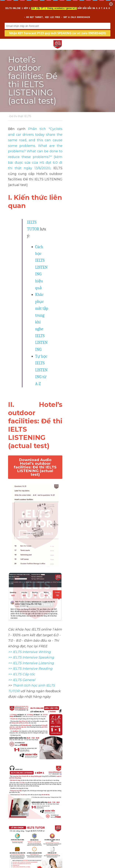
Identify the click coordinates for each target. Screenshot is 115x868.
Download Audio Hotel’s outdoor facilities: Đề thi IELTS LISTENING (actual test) (57, 255)
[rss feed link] (105, 865)
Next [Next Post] (63, 832)
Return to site (18, 865)
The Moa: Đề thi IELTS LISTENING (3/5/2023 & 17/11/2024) (78, 846)
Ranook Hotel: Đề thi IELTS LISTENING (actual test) (31, 843)
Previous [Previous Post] (14, 832)
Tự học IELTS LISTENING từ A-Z (62, 202)
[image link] (58, 44)
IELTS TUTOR (38, 164)
